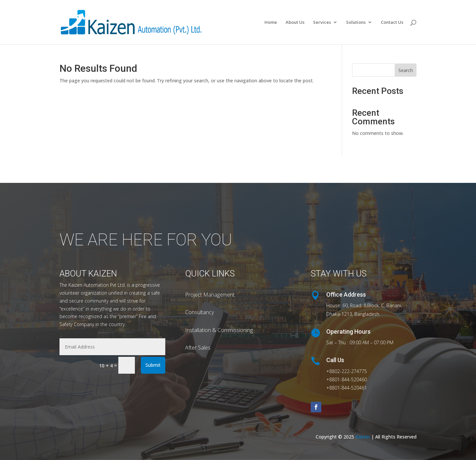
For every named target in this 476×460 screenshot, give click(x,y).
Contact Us (392, 22)
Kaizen (363, 437)
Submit (153, 365)
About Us (295, 22)
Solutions (356, 22)
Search (406, 70)
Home (271, 22)
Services (322, 22)
